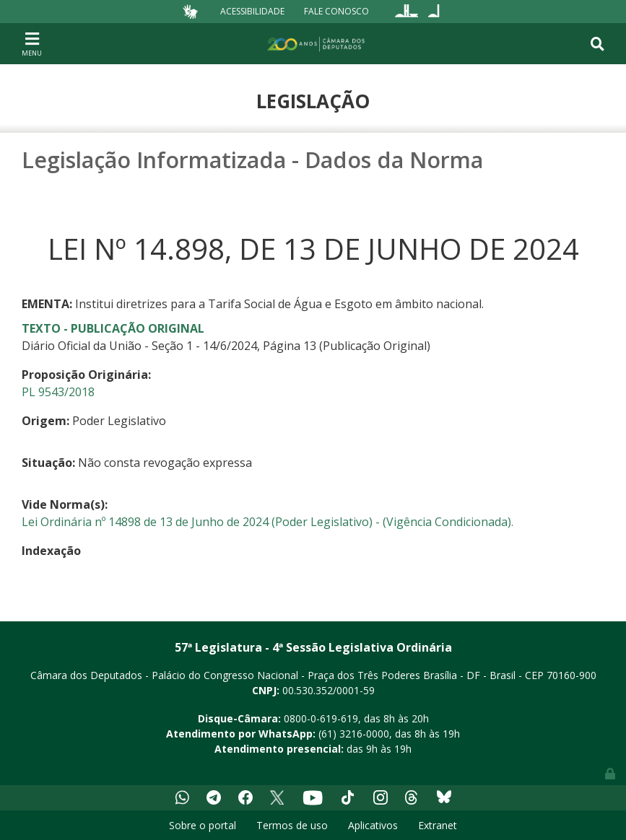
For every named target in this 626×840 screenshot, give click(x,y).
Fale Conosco (336, 11)
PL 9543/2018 (58, 392)
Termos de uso (292, 825)
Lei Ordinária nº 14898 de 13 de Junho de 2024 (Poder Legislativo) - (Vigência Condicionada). (268, 522)
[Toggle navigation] (32, 43)
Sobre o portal (203, 825)
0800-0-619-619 (321, 718)
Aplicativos (373, 825)
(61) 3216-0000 (354, 734)
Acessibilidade (252, 11)
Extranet (438, 825)
